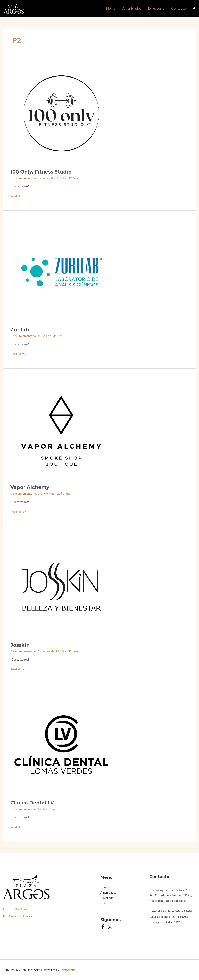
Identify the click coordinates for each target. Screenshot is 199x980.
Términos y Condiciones (18, 916)
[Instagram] (110, 927)
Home (104, 887)
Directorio (107, 898)
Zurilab (20, 329)
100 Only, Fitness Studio (42, 172)
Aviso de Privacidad (15, 909)
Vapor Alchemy (31, 487)
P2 (58, 178)
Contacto (106, 903)
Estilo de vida (47, 178)
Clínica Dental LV (33, 803)
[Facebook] (103, 927)
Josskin (20, 645)
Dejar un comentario (23, 178)
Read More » (18, 196)
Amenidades (108, 893)
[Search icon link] (194, 9)
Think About (68, 970)
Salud (65, 178)
